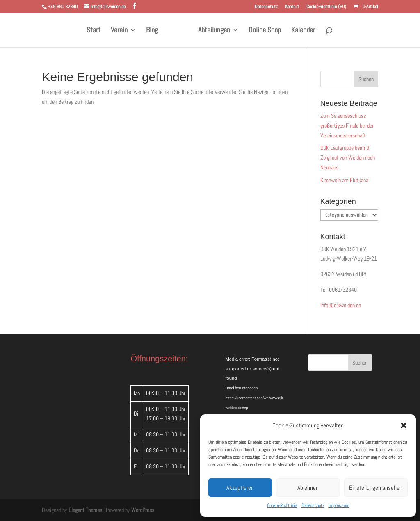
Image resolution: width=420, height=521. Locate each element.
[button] (404, 425)
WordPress (143, 510)
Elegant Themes (85, 510)
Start (94, 31)
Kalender (303, 31)
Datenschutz (313, 505)
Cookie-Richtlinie (282, 505)
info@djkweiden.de (341, 305)
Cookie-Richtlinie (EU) (326, 7)
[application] (255, 374)
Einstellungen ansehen (376, 488)
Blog (152, 31)
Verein (119, 31)
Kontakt (292, 7)
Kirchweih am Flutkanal (345, 180)
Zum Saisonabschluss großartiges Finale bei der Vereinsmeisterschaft (347, 126)
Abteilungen (214, 31)
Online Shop (265, 31)
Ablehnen (308, 488)
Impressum (339, 505)
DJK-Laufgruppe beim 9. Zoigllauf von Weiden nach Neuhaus (348, 158)
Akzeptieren (240, 488)
